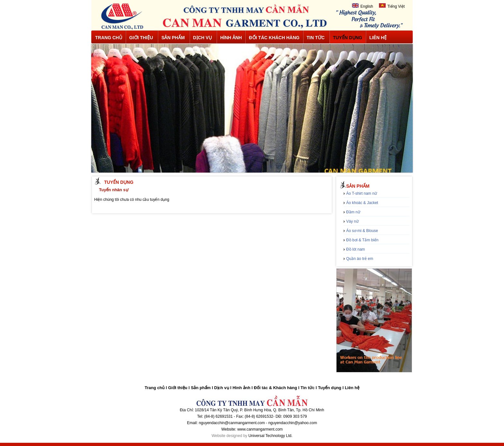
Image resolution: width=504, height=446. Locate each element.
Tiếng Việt (392, 6)
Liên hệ (378, 38)
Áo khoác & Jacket (362, 203)
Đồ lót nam (355, 249)
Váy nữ (352, 221)
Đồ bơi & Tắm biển (362, 240)
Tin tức (316, 38)
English (362, 6)
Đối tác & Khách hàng (275, 388)
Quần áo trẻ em (360, 259)
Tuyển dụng (348, 38)
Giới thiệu (141, 38)
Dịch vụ (203, 38)
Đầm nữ (353, 212)
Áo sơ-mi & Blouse (362, 231)
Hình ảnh (231, 38)
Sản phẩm (173, 38)
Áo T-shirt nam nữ (362, 193)
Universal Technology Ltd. (270, 436)
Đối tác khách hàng (274, 38)
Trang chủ (109, 38)
